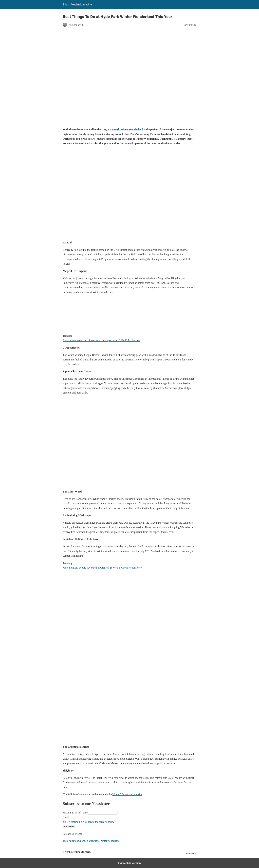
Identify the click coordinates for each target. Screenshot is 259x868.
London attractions (90, 841)
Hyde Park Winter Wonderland (125, 129)
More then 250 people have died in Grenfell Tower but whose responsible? (102, 568)
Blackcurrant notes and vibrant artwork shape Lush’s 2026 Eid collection (101, 340)
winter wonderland (110, 841)
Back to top (191, 854)
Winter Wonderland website (127, 794)
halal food (74, 841)
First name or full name (75, 813)
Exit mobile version (129, 863)
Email (66, 817)
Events (78, 834)
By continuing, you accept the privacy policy (90, 822)
